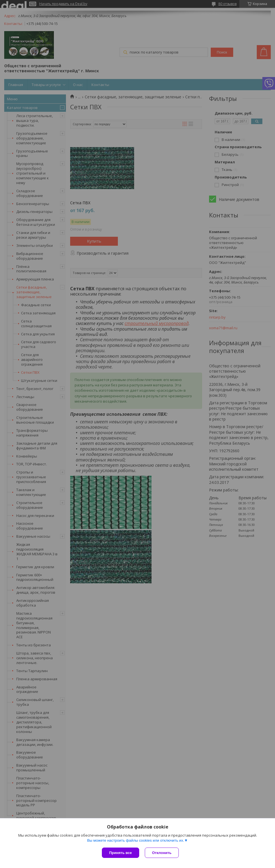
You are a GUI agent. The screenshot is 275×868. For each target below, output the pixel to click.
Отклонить (162, 853)
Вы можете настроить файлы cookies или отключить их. (136, 840)
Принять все (121, 853)
